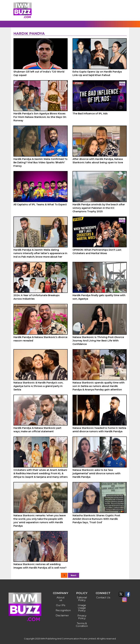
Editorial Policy (82, 599)
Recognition (61, 610)
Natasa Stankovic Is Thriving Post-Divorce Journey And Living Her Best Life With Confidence (98, 341)
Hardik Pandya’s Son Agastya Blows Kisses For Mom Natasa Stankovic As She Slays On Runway (40, 117)
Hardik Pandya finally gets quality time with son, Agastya (99, 297)
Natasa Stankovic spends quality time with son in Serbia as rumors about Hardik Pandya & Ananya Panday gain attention (99, 386)
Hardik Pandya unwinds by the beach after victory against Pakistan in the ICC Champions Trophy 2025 (99, 208)
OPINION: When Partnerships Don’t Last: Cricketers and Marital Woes (97, 252)
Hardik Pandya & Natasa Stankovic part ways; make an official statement (37, 430)
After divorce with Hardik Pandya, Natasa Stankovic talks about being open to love (98, 161)
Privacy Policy (82, 617)
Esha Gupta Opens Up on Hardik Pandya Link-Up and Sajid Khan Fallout (97, 73)
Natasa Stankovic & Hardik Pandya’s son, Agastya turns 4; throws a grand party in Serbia (38, 386)
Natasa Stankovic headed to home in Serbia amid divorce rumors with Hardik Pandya (99, 430)
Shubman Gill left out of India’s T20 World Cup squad (39, 73)
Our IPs (61, 605)
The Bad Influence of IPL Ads (90, 114)
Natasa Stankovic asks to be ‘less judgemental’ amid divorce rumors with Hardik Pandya (97, 473)
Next (74, 575)
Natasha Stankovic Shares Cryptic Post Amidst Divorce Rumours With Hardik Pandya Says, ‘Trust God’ (96, 519)
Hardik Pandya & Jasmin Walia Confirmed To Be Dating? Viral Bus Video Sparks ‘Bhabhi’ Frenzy (40, 162)
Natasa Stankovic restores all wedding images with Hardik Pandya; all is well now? (40, 566)
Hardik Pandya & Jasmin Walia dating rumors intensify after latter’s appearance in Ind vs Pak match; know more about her (40, 253)
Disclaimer (61, 615)
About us (61, 599)
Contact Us (103, 597)
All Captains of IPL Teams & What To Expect (40, 205)
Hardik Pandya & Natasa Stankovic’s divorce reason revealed (40, 339)
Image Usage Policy (82, 608)
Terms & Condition (82, 625)
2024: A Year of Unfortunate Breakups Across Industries (37, 297)
